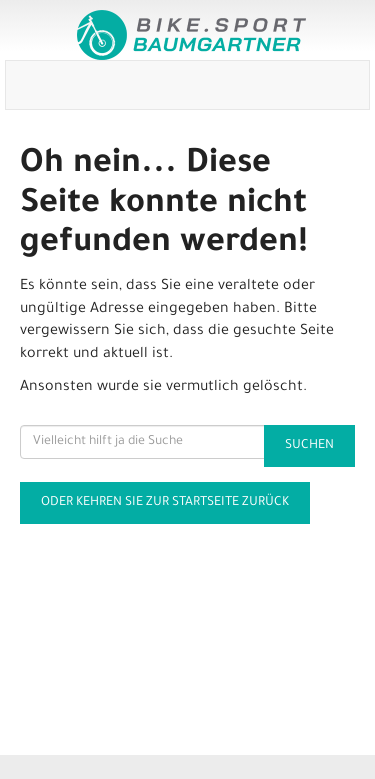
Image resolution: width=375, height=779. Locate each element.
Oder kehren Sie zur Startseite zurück (165, 503)
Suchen (309, 446)
